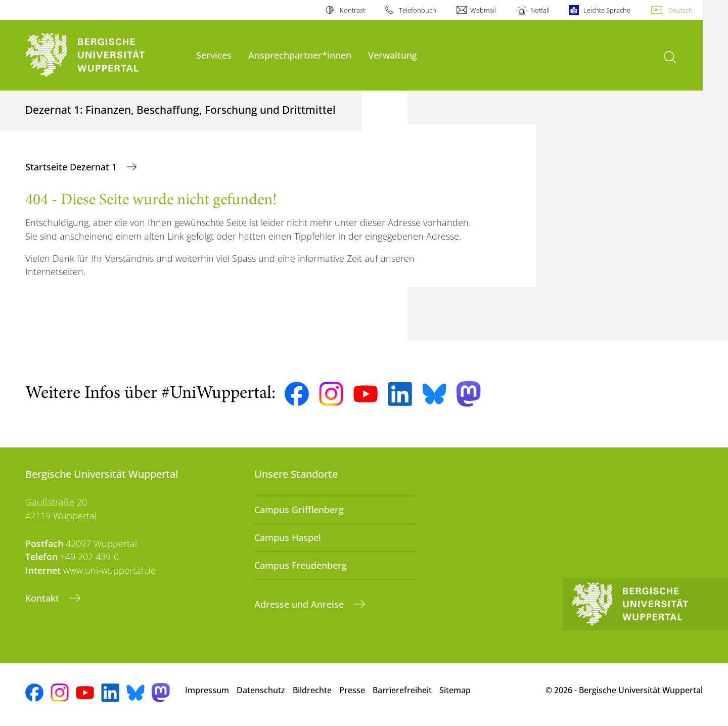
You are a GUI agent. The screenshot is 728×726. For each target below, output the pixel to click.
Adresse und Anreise (300, 604)
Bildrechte (312, 690)
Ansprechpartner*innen (300, 55)
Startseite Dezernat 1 (72, 167)
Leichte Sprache (607, 10)
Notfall (540, 10)
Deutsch (680, 10)
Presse (352, 690)
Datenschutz (261, 690)
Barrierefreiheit (402, 690)
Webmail (483, 10)
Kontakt (43, 598)
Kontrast (352, 10)
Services (214, 55)
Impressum (207, 690)
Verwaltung (393, 55)
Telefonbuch (418, 10)
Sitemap (455, 690)
